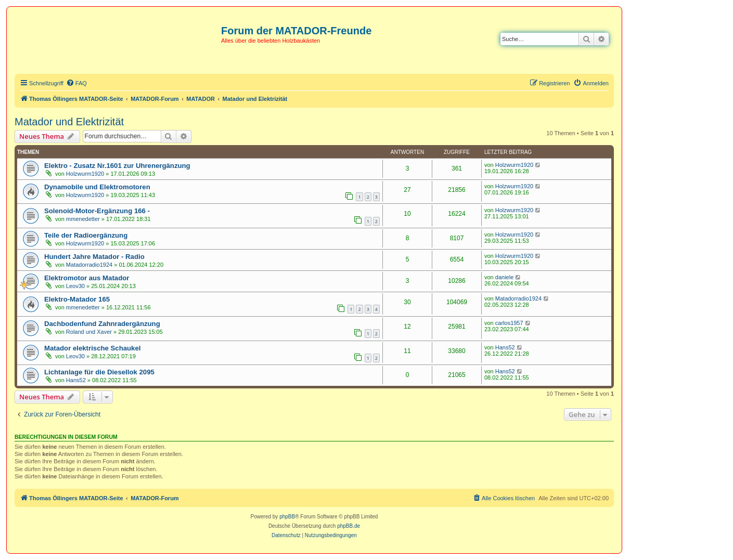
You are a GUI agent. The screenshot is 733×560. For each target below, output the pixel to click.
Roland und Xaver (89, 332)
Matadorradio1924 (89, 265)
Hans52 (505, 347)
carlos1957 (509, 323)
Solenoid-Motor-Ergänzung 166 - (97, 211)
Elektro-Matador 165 (77, 299)
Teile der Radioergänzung (86, 235)
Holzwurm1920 (85, 174)
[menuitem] (76, 83)
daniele (504, 277)
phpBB (287, 517)
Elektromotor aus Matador (87, 278)
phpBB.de (349, 526)
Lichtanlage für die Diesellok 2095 (99, 372)
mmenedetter (83, 219)
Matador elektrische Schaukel (92, 348)
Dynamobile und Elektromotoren (97, 187)
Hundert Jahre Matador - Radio (94, 257)
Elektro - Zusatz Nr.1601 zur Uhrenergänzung (117, 166)
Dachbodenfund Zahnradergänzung (102, 324)
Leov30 (75, 286)
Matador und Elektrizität (69, 122)
